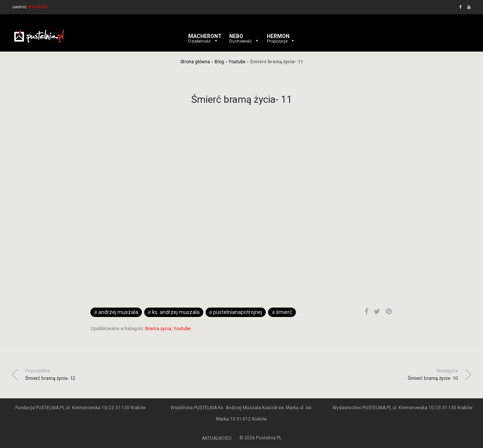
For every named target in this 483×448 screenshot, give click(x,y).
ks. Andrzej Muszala (176, 312)
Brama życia (158, 329)
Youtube (237, 62)
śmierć (284, 312)
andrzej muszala (118, 312)
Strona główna (195, 62)
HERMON (281, 36)
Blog (219, 62)
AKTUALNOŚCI (217, 438)
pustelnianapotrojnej (238, 312)
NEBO (244, 36)
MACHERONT (205, 36)
